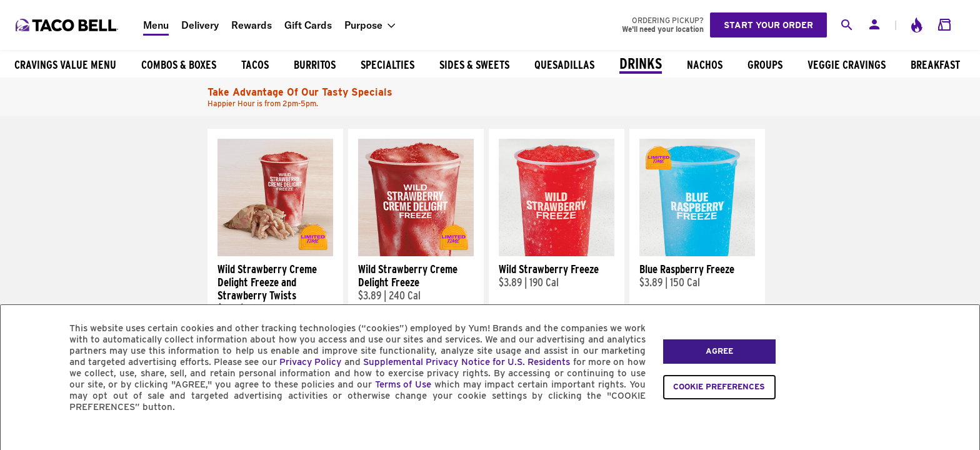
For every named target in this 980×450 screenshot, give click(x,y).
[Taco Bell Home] (68, 25)
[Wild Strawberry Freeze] (557, 253)
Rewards (252, 25)
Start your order (768, 25)
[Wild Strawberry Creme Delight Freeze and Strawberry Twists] (275, 253)
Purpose (363, 25)
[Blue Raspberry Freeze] (697, 253)
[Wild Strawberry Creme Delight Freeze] (416, 253)
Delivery (200, 25)
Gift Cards (308, 25)
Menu (156, 25)
